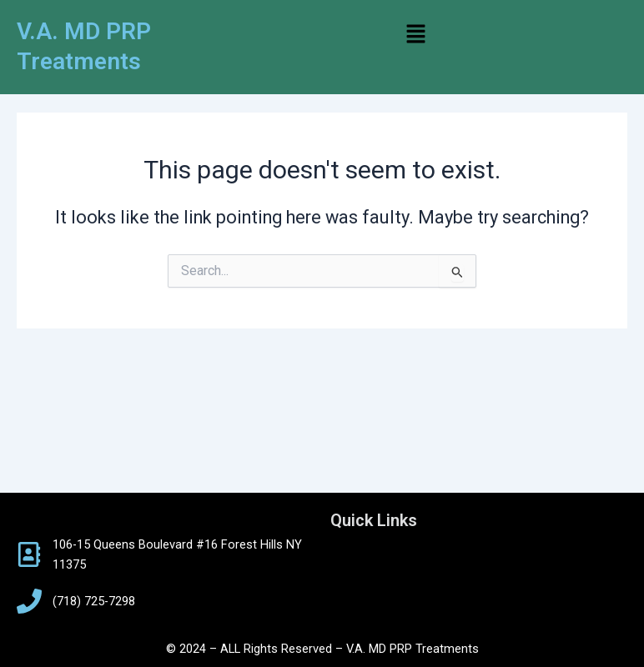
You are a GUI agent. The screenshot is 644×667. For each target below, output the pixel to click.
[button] (416, 35)
